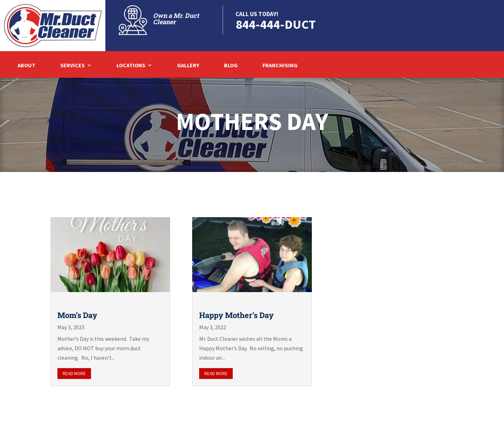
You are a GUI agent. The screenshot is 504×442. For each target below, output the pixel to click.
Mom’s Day (77, 315)
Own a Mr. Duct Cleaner (176, 19)
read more (74, 374)
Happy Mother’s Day (236, 315)
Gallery (188, 66)
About (26, 66)
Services (72, 66)
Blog (231, 66)
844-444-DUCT (276, 24)
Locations (131, 66)
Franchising (280, 66)
